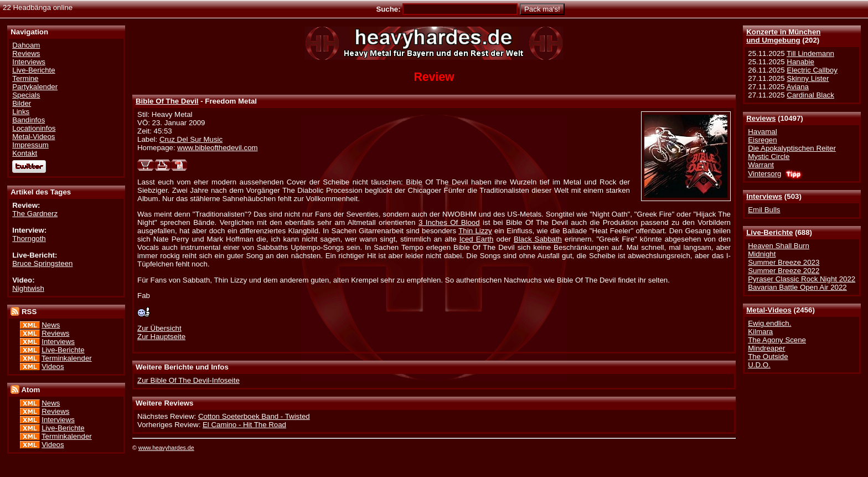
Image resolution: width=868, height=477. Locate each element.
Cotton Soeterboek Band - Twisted (254, 416)
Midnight (762, 254)
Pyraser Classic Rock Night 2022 (802, 279)
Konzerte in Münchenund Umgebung (783, 36)
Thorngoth (29, 238)
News (51, 325)
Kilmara (760, 332)
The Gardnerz (35, 214)
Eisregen (762, 140)
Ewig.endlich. (769, 323)
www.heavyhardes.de (166, 448)
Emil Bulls (764, 210)
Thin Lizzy (475, 231)
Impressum (30, 145)
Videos (53, 366)
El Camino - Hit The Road (244, 425)
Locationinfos (34, 128)
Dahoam (26, 45)
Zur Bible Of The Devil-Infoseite (188, 380)
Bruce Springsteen (42, 263)
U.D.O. (759, 365)
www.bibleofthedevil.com (217, 148)
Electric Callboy (812, 70)
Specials (26, 95)
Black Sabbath (538, 239)
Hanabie (800, 62)
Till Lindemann (810, 53)
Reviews (761, 118)
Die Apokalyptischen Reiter (792, 148)
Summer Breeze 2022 (784, 271)
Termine (25, 78)
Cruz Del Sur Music (191, 139)
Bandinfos (29, 120)
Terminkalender (67, 358)
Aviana (798, 87)
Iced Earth (477, 239)
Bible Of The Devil (167, 101)
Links (21, 112)
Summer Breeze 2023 (784, 262)
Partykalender (35, 87)
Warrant (761, 165)
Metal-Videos (769, 310)
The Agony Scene (777, 340)
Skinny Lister (808, 78)
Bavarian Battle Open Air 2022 (797, 287)
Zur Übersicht (159, 328)
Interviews (764, 196)
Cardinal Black (810, 95)
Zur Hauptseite (161, 337)
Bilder (22, 103)
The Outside (768, 357)
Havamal (762, 132)
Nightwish (28, 288)
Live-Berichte (769, 232)
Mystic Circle (769, 157)
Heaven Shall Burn (779, 246)
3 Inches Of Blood (449, 222)
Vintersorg (764, 174)
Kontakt (25, 153)
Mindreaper (766, 348)
